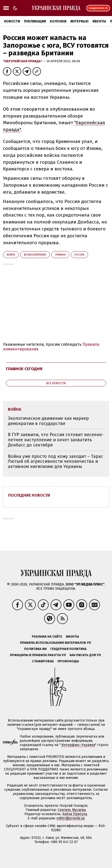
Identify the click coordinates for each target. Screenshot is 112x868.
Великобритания (35, 255)
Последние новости (29, 495)
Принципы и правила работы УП (38, 655)
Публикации (35, 21)
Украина (60, 255)
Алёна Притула (75, 814)
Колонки (58, 21)
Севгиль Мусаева (72, 810)
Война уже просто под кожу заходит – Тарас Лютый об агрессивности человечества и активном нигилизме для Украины (56, 461)
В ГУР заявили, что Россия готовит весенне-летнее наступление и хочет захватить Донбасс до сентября (56, 440)
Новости (12, 21)
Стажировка (43, 661)
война (11, 255)
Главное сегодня (24, 369)
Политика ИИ (35, 649)
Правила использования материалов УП (56, 643)
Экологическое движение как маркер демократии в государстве (48, 421)
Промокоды (68, 661)
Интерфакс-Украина (78, 745)
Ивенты (99, 21)
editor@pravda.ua (71, 818)
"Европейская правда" (23, 61)
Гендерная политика (68, 649)
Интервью (79, 21)
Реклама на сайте (47, 636)
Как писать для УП (85, 655)
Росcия (79, 255)
